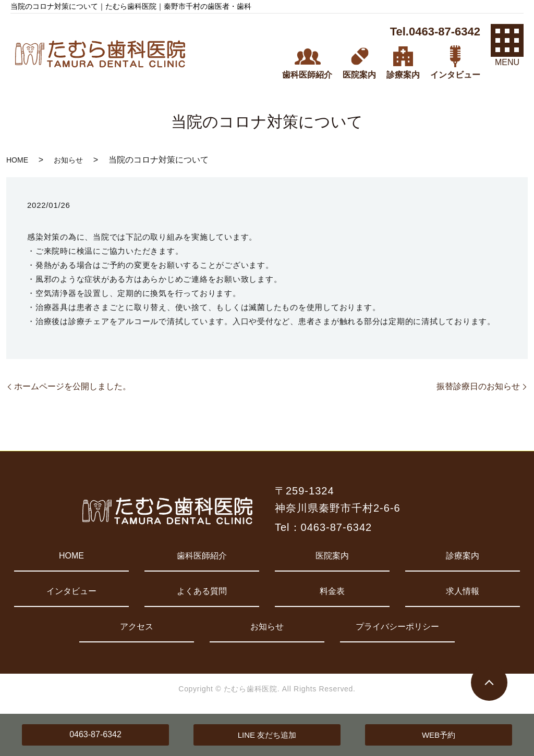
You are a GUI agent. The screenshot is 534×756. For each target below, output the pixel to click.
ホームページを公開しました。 (72, 386)
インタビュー (71, 591)
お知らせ (68, 160)
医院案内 (332, 556)
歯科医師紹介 (202, 556)
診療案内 (463, 556)
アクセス (137, 627)
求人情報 (463, 591)
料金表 (332, 591)
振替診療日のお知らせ (478, 386)
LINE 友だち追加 (267, 735)
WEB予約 (439, 735)
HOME (17, 160)
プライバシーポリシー (397, 627)
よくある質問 (202, 591)
